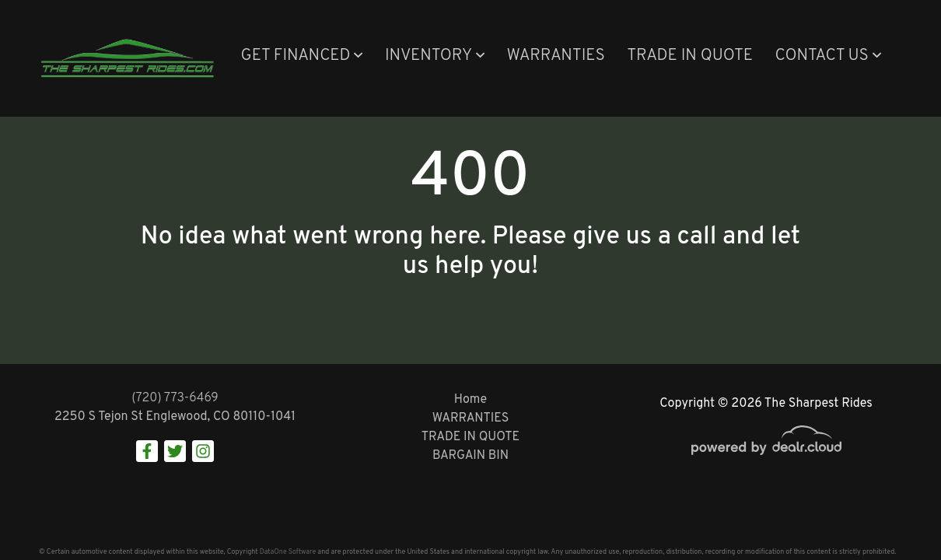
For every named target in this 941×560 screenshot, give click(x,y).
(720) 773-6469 (175, 398)
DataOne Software (288, 552)
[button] (301, 57)
